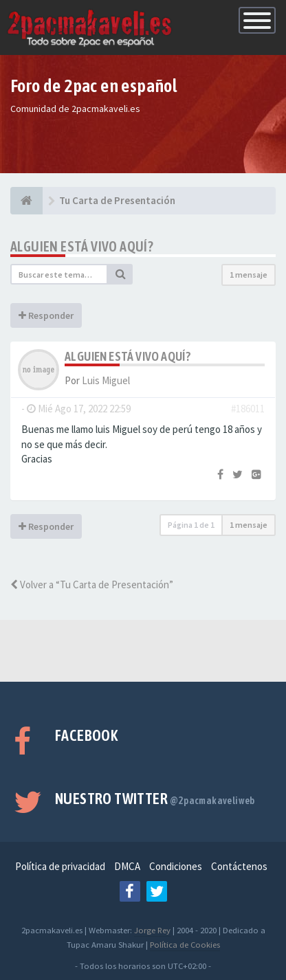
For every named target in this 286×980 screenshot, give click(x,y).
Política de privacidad (60, 866)
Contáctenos (239, 866)
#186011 (248, 409)
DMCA (127, 866)
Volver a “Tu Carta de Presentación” (92, 584)
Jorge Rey (152, 930)
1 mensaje (249, 275)
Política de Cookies (185, 944)
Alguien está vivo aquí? (82, 246)
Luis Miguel (106, 380)
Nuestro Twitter (155, 799)
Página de (191, 525)
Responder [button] (46, 315)
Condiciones (176, 866)
